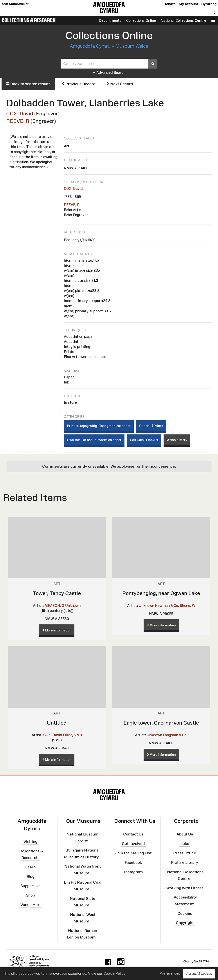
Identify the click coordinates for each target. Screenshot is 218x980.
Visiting (30, 842)
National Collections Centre (183, 20)
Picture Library (185, 862)
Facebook (133, 862)
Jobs (185, 844)
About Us (185, 834)
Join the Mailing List (133, 853)
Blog (31, 876)
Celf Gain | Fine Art (144, 440)
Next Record (119, 84)
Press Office (185, 853)
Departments (110, 20)
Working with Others (185, 888)
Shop (30, 895)
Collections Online (141, 20)
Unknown (73, 606)
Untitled (57, 723)
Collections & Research (29, 20)
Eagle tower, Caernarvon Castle (161, 723)
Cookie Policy (114, 973)
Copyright (185, 923)
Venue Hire (30, 905)
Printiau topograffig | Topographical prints (99, 426)
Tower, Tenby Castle (57, 593)
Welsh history (177, 440)
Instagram (133, 872)
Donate (170, 4)
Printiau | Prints (151, 426)
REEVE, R (18, 121)
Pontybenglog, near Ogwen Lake (161, 593)
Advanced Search (109, 73)
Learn (30, 867)
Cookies (185, 913)
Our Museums (15, 4)
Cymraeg (209, 4)
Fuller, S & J (72, 735)
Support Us (30, 886)
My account (188, 4)
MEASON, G (54, 606)
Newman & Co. (167, 606)
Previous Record (78, 84)
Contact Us (133, 834)
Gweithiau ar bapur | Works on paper (94, 440)
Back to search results (28, 84)
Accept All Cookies (199, 974)
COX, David (20, 113)
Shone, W (188, 606)
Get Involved (133, 844)
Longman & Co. (175, 735)
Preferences (170, 973)
